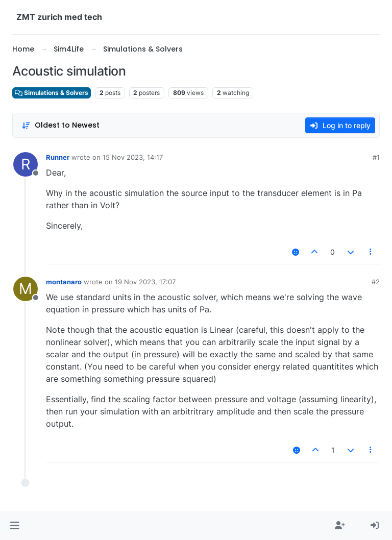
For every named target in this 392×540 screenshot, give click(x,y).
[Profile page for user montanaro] (26, 289)
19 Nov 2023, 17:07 (145, 282)
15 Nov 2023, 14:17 (133, 157)
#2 (376, 282)
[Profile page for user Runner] (26, 164)
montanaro (64, 282)
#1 (376, 157)
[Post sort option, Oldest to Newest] (60, 125)
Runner (58, 157)
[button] (15, 526)
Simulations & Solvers (52, 93)
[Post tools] (371, 252)
